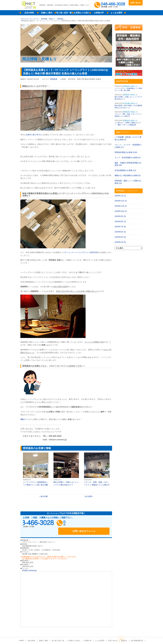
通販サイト (25, 419)
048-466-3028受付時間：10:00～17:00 (110, 5)
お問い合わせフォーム (93, 524)
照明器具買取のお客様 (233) (126, 152)
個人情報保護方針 (131, 633)
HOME (27, 633)
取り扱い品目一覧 (64, 13)
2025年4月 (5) (120, 242)
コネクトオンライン (34, 135)
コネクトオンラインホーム (30, 19)
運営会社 (120, 633)
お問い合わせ (136, 3)
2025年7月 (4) (120, 227)
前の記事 (44, 496)
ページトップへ (140, 639)
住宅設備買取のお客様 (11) (125, 170)
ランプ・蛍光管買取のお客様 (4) (128, 158)
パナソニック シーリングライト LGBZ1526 (80, 252)
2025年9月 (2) (120, 216)
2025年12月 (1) (121, 201)
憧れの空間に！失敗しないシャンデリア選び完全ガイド (66, 469)
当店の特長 (29, 13)
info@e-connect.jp (29, 563)
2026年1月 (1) (120, 196)
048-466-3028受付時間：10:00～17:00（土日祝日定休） (47, 524)
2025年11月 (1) (121, 206)
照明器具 (60, 19)
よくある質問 (116, 13)
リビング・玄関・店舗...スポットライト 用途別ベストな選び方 (97, 469)
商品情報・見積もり (48, 19)
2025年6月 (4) (120, 232)
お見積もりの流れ (81, 13)
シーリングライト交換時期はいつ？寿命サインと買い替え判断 (36, 469)
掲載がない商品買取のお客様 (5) (128, 175)
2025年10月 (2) (121, 211)
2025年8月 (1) (120, 221)
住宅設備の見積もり (130, 103)
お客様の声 (99, 13)
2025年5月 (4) (120, 237)
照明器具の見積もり (130, 86)
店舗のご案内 (47, 13)
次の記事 (88, 496)
